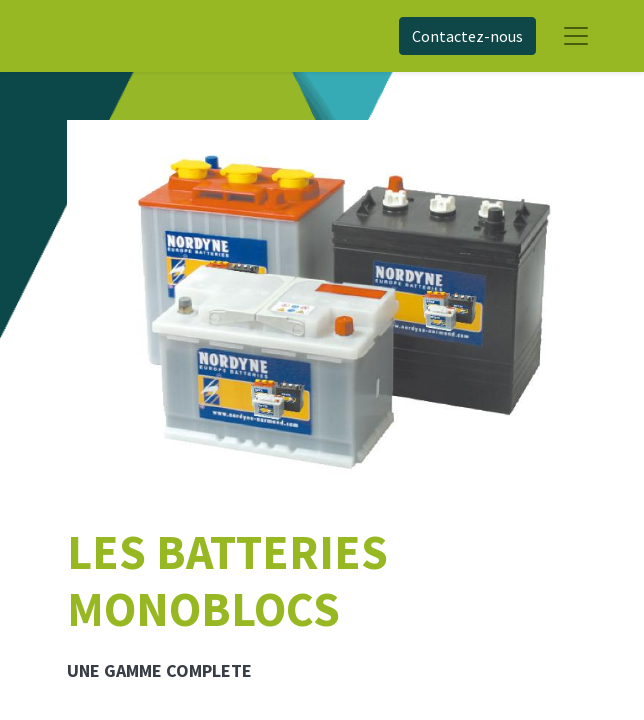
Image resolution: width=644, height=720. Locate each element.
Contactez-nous (467, 36)
